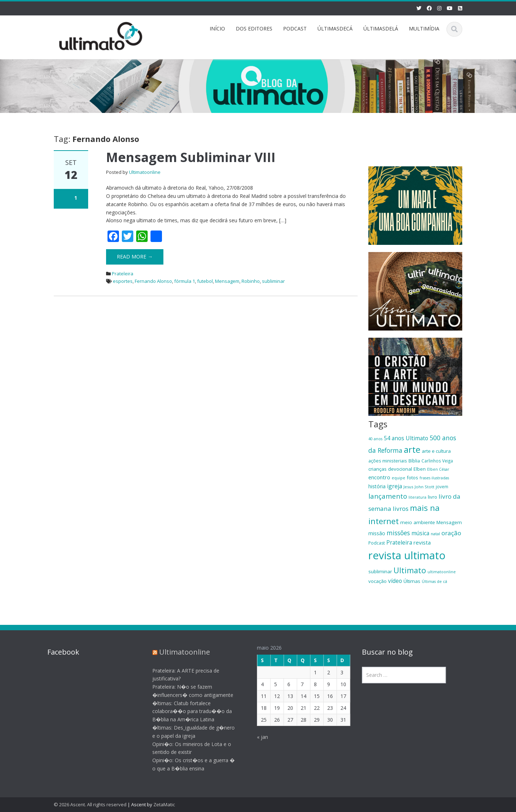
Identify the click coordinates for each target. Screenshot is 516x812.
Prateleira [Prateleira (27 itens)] (399, 542)
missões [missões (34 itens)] (398, 533)
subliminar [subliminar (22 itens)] (380, 571)
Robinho (251, 281)
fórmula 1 (185, 281)
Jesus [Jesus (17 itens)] (408, 487)
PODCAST (295, 29)
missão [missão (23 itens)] (377, 533)
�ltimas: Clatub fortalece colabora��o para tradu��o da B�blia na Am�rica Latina (187, 711)
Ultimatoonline (145, 172)
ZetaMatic (164, 804)
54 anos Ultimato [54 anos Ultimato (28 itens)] (406, 438)
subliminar (273, 281)
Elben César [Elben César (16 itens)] (438, 469)
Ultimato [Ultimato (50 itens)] (410, 570)
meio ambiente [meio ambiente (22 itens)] (418, 522)
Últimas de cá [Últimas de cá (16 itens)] (434, 581)
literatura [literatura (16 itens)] (417, 497)
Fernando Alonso (153, 281)
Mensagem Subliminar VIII (191, 157)
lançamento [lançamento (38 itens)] (388, 496)
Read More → (135, 257)
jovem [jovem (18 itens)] (442, 486)
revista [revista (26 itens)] (422, 542)
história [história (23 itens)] (377, 486)
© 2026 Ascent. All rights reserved (90, 804)
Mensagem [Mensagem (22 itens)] (449, 522)
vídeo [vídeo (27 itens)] (395, 581)
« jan (257, 737)
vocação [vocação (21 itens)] (378, 581)
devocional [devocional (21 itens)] (400, 469)
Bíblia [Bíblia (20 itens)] (414, 461)
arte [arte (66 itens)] (412, 450)
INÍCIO (217, 29)
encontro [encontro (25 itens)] (379, 477)
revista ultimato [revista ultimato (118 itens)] (407, 555)
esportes (123, 281)
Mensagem (227, 281)
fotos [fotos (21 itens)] (412, 478)
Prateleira (123, 274)
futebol (205, 281)
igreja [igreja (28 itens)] (395, 486)
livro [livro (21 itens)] (433, 497)
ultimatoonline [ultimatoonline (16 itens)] (442, 572)
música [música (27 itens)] (420, 533)
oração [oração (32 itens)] (451, 533)
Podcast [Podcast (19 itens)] (377, 543)
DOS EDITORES (254, 29)
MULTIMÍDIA (424, 29)
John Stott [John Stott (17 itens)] (424, 487)
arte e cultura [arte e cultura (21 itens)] (436, 451)
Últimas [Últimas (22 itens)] (412, 581)
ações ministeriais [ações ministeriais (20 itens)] (388, 461)
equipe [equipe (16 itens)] (398, 478)
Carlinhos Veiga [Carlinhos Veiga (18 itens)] (437, 461)
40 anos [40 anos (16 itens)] (375, 439)
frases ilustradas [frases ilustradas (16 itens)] (434, 478)
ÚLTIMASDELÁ (381, 29)
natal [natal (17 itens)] (435, 534)
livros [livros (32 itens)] (401, 509)
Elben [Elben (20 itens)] (420, 469)
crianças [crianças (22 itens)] (378, 469)
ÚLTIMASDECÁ (335, 29)
